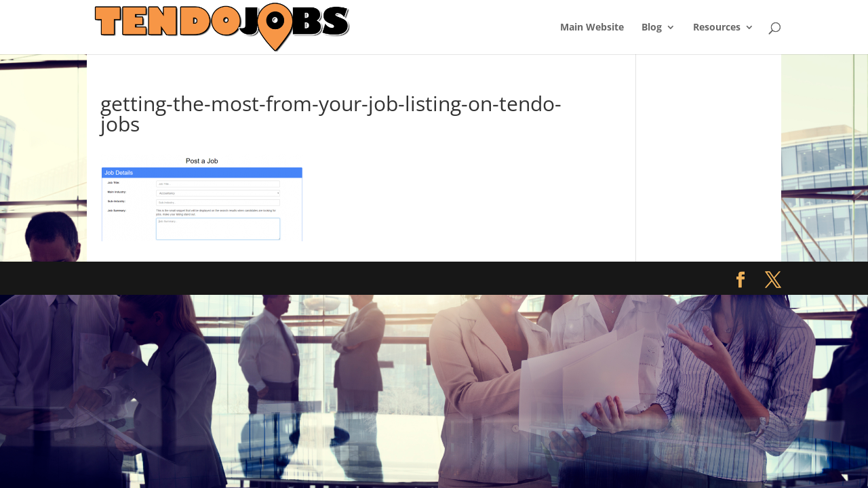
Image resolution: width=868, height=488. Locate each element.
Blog (652, 28)
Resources (717, 28)
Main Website (592, 28)
